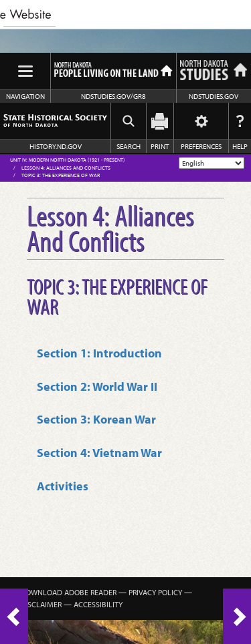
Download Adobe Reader (68, 592)
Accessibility (98, 604)
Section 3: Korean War (96, 419)
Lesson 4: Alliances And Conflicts (66, 168)
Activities (63, 486)
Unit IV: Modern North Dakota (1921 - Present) (67, 160)
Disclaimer (41, 604)
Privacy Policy (155, 592)
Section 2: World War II (97, 386)
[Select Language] (212, 163)
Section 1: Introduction (99, 353)
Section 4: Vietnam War (99, 453)
